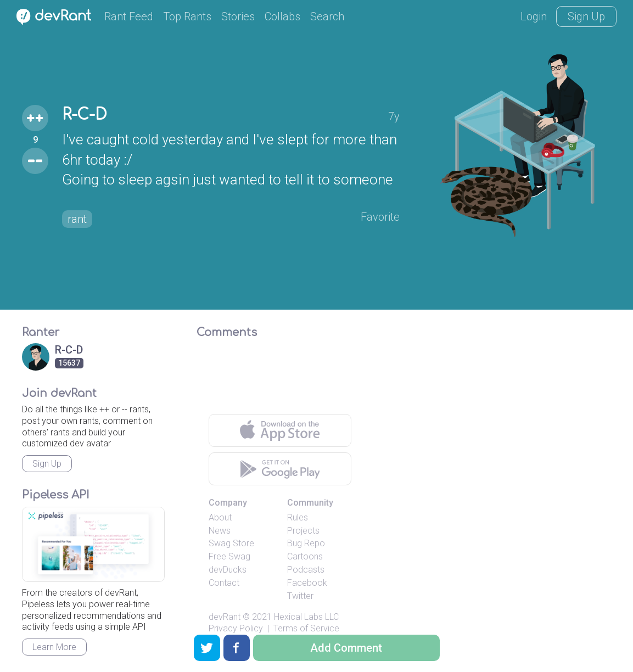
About (220, 517)
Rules (298, 517)
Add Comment (346, 648)
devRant (225, 617)
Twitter (300, 596)
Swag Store (231, 543)
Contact (224, 583)
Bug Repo (306, 543)
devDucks (228, 570)
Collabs (282, 16)
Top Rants (187, 16)
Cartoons (305, 556)
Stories (238, 16)
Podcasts (306, 570)
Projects (303, 531)
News (220, 531)
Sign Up (586, 16)
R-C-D (85, 115)
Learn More (54, 647)
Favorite (380, 217)
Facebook (307, 583)
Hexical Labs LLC (306, 617)
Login (534, 16)
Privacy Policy (236, 628)
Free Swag (229, 556)
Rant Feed (129, 16)
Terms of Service (306, 628)
